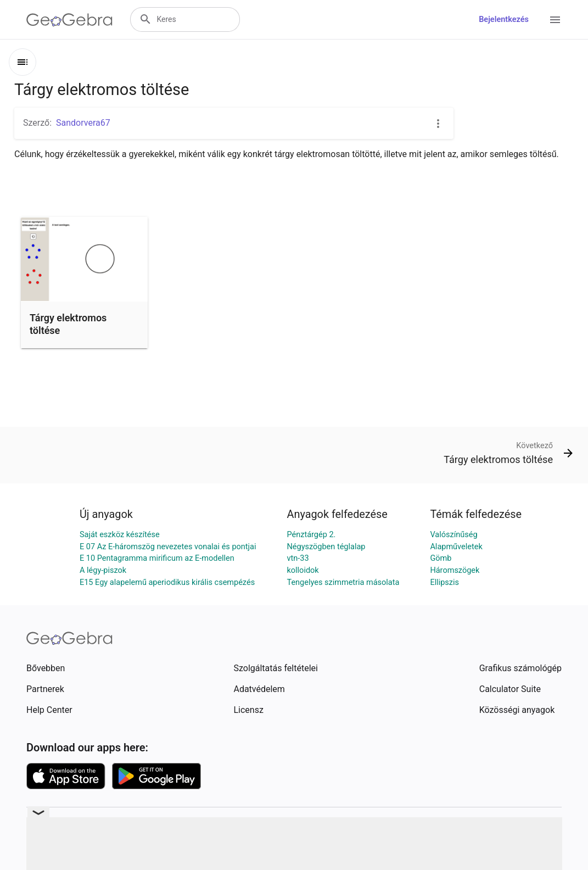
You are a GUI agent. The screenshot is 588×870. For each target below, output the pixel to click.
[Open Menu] (555, 20)
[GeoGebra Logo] (69, 20)
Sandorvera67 (83, 123)
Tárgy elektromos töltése (68, 324)
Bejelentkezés (504, 19)
